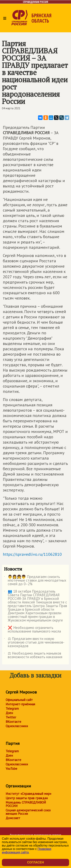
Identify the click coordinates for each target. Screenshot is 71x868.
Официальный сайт (19, 700)
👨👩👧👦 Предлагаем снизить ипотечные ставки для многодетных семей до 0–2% (35, 581)
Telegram (12, 709)
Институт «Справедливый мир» (28, 794)
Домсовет (13, 818)
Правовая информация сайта (27, 851)
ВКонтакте (13, 722)
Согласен (35, 862)
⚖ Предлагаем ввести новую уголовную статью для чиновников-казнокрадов (34, 642)
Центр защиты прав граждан (27, 798)
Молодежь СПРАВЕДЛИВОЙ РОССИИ (26, 804)
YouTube (11, 769)
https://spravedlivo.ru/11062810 (32, 554)
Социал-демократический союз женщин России (28, 812)
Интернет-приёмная (20, 704)
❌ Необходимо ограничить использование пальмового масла (32, 630)
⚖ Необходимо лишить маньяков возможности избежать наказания (33, 655)
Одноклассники (17, 726)
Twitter (11, 717)
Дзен (9, 713)
